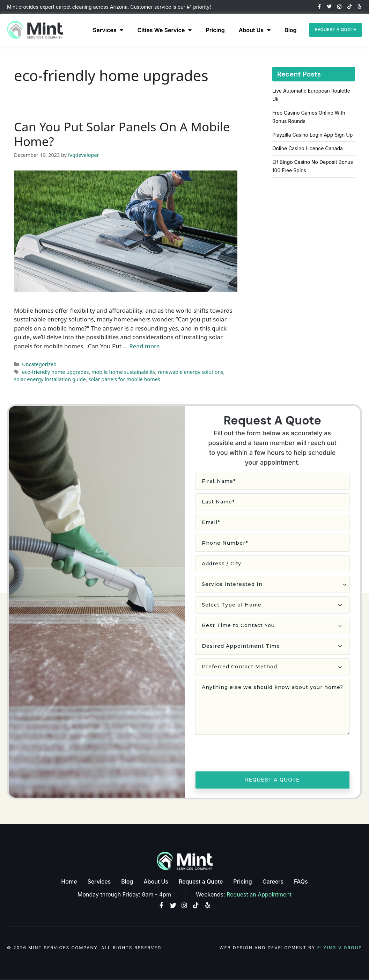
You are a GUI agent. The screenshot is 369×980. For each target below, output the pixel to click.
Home (69, 881)
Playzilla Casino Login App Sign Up (312, 135)
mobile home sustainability (123, 372)
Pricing (210, 30)
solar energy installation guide (50, 379)
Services (103, 30)
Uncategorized (39, 364)
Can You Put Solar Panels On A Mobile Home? (122, 134)
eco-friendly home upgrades (55, 372)
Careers (273, 881)
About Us (249, 30)
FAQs (301, 881)
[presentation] (248, 754)
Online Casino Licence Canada (308, 148)
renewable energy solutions (190, 372)
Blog (285, 30)
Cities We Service (159, 30)
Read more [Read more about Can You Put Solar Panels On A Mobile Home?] (144, 346)
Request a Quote (201, 881)
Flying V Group (340, 948)
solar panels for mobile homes (124, 379)
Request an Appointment (259, 894)
